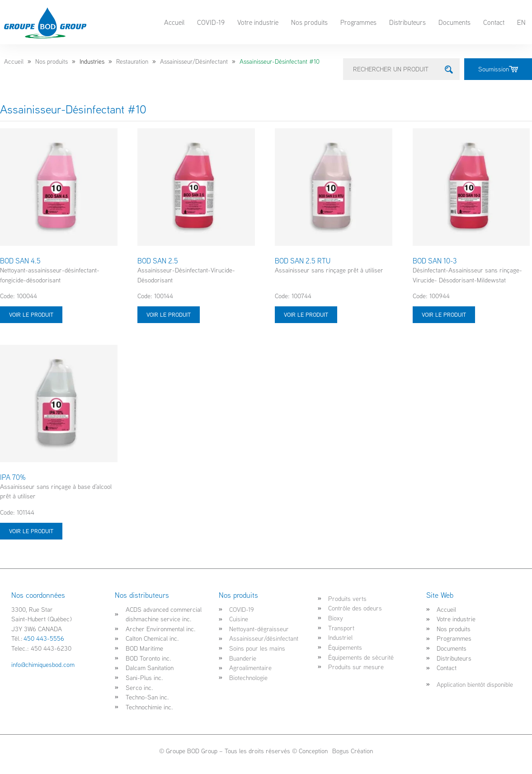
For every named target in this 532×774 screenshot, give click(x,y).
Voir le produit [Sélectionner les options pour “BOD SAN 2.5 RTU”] (306, 314)
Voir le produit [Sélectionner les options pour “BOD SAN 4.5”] (31, 314)
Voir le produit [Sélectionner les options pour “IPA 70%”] (31, 531)
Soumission (498, 69)
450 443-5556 (44, 638)
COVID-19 (211, 22)
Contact (494, 22)
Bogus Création (352, 751)
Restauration (132, 61)
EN (521, 22)
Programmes (358, 22)
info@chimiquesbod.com (43, 664)
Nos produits (309, 22)
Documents (454, 22)
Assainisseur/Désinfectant (194, 61)
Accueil (174, 22)
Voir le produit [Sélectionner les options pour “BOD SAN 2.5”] (169, 314)
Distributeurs (407, 22)
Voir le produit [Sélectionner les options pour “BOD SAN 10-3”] (444, 314)
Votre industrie (258, 22)
